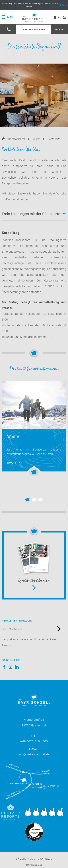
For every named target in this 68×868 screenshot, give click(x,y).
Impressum (34, 865)
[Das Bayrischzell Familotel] (34, 700)
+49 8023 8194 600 (34, 741)
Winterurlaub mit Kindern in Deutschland (34, 428)
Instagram (10, 667)
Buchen (34, 5)
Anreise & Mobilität (34, 781)
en (65, 17)
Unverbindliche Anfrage (34, 859)
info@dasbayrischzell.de (34, 754)
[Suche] (59, 17)
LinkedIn (17, 667)
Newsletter (59, 629)
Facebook (4, 667)
